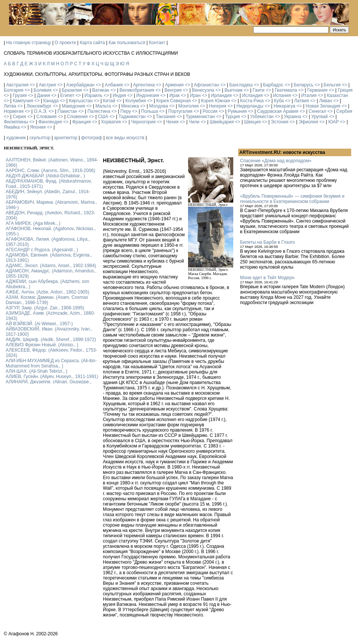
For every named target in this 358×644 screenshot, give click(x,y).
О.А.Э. (41, 111)
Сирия (19, 117)
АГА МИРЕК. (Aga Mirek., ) (33, 223)
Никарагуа (285, 106)
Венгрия (173, 90)
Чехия (172, 122)
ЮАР (334, 122)
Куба (279, 101)
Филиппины (16, 122)
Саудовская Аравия (278, 111)
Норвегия (14, 111)
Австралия (17, 85)
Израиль (93, 95)
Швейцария (222, 122)
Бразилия (72, 90)
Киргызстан (81, 101)
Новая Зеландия (323, 106)
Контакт (157, 43)
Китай (109, 101)
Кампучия (23, 101)
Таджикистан (132, 117)
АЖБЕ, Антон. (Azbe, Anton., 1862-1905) (47, 292)
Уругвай (320, 117)
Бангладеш (241, 85)
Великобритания (137, 90)
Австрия (47, 85)
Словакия (46, 117)
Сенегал (317, 111)
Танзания (165, 117)
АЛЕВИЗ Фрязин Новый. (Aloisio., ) (42, 345)
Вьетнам (234, 90)
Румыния (237, 111)
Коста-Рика (252, 101)
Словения (77, 117)
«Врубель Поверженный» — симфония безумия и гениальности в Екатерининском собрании (292, 199)
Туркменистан (200, 117)
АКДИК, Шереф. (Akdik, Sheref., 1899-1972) (51, 340)
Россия (210, 111)
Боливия (43, 90)
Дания (44, 95)
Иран (195, 95)
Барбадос (273, 85)
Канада (51, 101)
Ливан (326, 101)
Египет (67, 95)
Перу (126, 111)
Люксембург (39, 106)
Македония (73, 106)
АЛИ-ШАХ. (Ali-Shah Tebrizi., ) (37, 371)
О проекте (65, 43)
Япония (38, 127)
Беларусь (303, 85)
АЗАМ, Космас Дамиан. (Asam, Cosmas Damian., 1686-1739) (47, 300)
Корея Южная (215, 101)
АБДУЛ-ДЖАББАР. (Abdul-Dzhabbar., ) (45, 176)
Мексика (130, 106)
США (103, 117)
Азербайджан (80, 85)
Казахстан (337, 95)
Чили (194, 122)
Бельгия (332, 85)
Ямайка (12, 127)
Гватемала (286, 90)
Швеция (252, 122)
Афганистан (206, 85)
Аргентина (144, 85)
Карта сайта (93, 43)
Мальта (103, 106)
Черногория (143, 122)
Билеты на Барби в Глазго (267, 242)
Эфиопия (308, 122)
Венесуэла (203, 90)
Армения (174, 85)
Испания (282, 95)
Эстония (280, 122)
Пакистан (67, 111)
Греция (345, 90)
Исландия (252, 95)
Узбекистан (262, 117)
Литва (10, 106)
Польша (150, 111)
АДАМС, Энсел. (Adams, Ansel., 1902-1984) (51, 266)
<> (32, 85)
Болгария (14, 90)
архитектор (66, 138)
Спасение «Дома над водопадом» (276, 161)
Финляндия (50, 122)
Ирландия (221, 95)
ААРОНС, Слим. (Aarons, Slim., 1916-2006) (50, 171)
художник (16, 138)
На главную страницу (28, 43)
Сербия (344, 111)
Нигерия (217, 106)
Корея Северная (173, 101)
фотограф (92, 138)
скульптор (40, 138)
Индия (119, 95)
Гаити (258, 90)
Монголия (188, 106)
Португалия (180, 111)
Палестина (99, 111)
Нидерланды (250, 106)
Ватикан (101, 90)
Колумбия (136, 101)
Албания (114, 85)
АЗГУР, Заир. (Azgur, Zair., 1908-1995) (45, 308)
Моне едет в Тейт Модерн (267, 278)
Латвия (301, 101)
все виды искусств (125, 138)
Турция (232, 117)
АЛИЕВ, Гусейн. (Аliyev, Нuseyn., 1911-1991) (52, 377)
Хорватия (111, 122)
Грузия (20, 95)
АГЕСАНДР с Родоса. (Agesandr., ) (42, 250)
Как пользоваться (127, 43)
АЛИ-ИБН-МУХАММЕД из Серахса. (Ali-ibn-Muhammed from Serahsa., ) (51, 363)
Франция (82, 122)
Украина (292, 117)
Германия (317, 90)
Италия (309, 95)
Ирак (174, 95)
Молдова (159, 106)
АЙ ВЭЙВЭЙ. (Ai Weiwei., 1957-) (39, 324)
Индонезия (148, 95)
